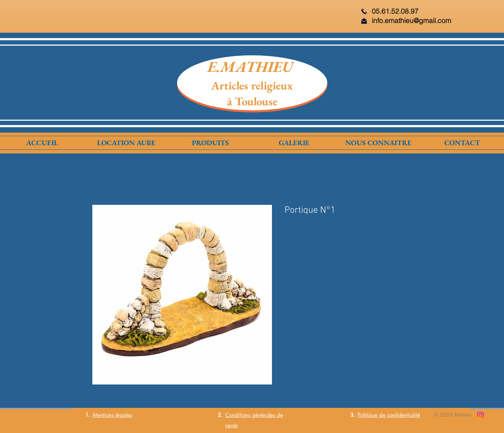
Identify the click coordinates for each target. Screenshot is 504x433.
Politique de (373, 415)
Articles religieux (252, 86)
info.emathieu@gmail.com (411, 20)
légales (123, 415)
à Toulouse (252, 101)
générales (263, 415)
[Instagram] (480, 415)
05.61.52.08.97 (395, 11)
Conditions (238, 415)
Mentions (103, 415)
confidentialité (404, 415)
